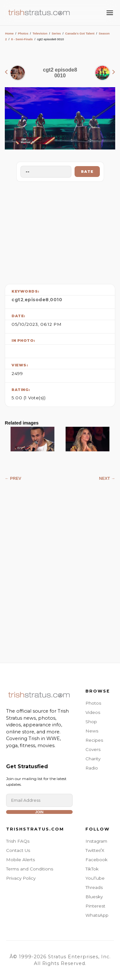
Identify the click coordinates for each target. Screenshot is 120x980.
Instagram (96, 841)
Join (39, 812)
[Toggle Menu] (110, 13)
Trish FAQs (18, 841)
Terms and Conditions (30, 869)
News (92, 731)
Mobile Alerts (20, 860)
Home (9, 33)
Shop (91, 722)
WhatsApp (97, 915)
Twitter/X (95, 850)
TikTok (92, 869)
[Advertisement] (60, 231)
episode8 (37, 300)
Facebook (96, 860)
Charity (93, 759)
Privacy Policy (21, 878)
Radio (92, 768)
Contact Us (18, 850)
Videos (93, 712)
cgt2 (17, 300)
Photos (23, 33)
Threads (94, 887)
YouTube (95, 878)
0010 (56, 300)
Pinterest (95, 906)
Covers (93, 749)
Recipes (94, 740)
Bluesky (94, 897)
